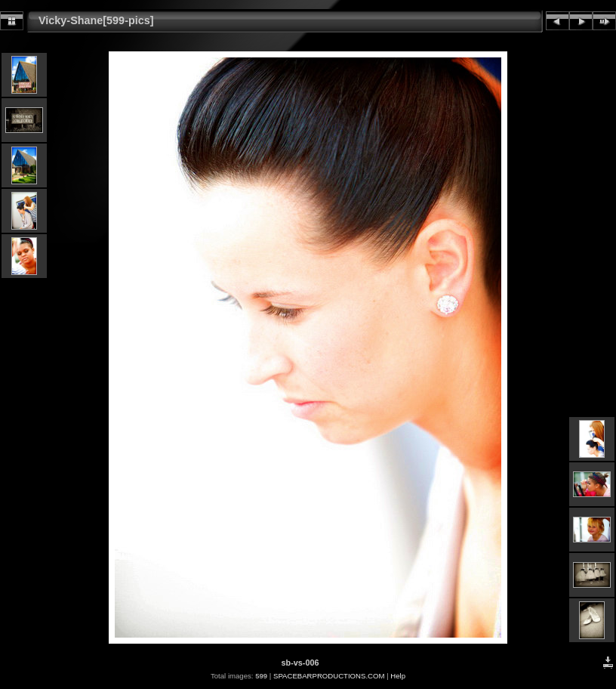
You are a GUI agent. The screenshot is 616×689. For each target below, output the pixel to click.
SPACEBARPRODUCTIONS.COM (329, 676)
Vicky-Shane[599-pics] (96, 20)
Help (398, 676)
